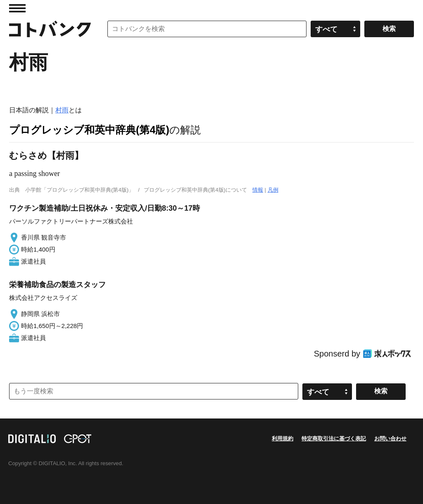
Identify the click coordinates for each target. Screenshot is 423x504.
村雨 (62, 110)
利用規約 (283, 439)
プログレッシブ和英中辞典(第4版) (89, 130)
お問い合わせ (390, 439)
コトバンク (50, 29)
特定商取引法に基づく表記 (334, 439)
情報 (258, 190)
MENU (17, 8)
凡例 (273, 190)
